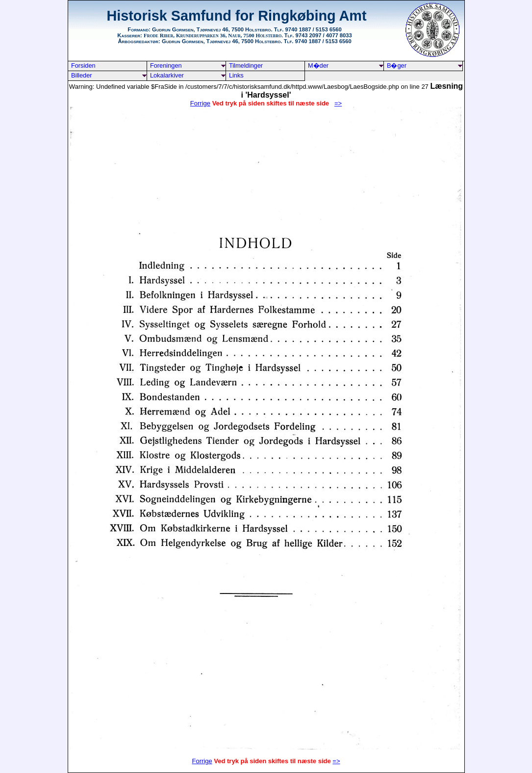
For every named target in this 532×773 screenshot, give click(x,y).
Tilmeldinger (246, 65)
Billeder (82, 75)
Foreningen (166, 65)
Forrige (200, 103)
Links (236, 75)
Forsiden (83, 65)
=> (336, 761)
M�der (318, 65)
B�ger (397, 65)
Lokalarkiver (167, 75)
